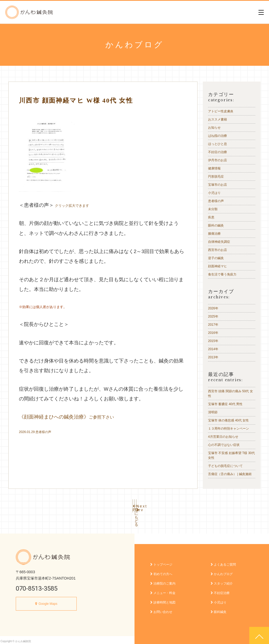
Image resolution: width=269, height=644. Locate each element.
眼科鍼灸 (219, 609)
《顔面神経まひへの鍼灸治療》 (66, 417)
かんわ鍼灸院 (29, 12)
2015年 (213, 341)
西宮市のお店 (218, 250)
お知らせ (214, 128)
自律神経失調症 (219, 242)
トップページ (161, 562)
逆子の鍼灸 (216, 258)
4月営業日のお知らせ (223, 437)
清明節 (213, 412)
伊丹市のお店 (218, 160)
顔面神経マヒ (218, 266)
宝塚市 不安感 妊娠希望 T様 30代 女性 (231, 455)
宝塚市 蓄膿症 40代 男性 (225, 404)
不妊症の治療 (218, 152)
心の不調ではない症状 (224, 445)
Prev (100, 505)
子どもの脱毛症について (225, 466)
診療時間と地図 (163, 600)
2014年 (213, 349)
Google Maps (48, 601)
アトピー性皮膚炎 (221, 111)
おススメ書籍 (218, 119)
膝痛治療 (214, 234)
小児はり (214, 193)
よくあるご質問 (223, 562)
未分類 (213, 209)
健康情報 (214, 168)
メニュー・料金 (163, 590)
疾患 (211, 217)
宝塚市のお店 (218, 185)
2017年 (213, 325)
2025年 (213, 316)
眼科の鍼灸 (216, 225)
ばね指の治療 (218, 136)
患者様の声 (43, 432)
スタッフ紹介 (222, 581)
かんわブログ (222, 571)
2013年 (213, 357)
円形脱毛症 (216, 177)
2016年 (213, 333)
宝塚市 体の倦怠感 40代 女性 (228, 420)
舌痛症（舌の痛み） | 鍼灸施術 (230, 474)
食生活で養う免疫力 (222, 274)
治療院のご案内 (163, 581)
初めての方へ (161, 571)
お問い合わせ (161, 609)
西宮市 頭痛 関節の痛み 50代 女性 (231, 394)
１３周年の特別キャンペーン (229, 429)
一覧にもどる (134, 505)
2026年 (213, 308)
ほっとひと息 (218, 144)
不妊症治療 (220, 590)
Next (169, 505)
